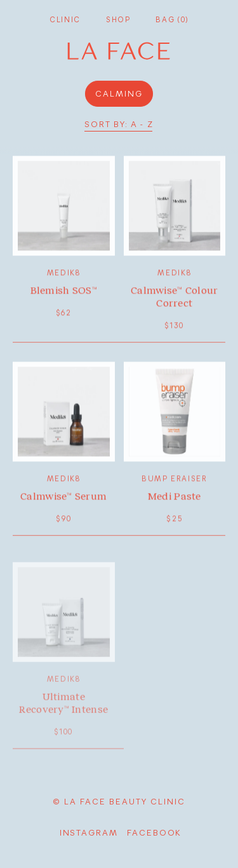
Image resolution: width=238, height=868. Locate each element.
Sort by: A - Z (119, 124)
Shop (118, 19)
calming (119, 93)
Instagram (89, 832)
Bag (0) (172, 19)
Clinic (65, 19)
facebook (154, 832)
